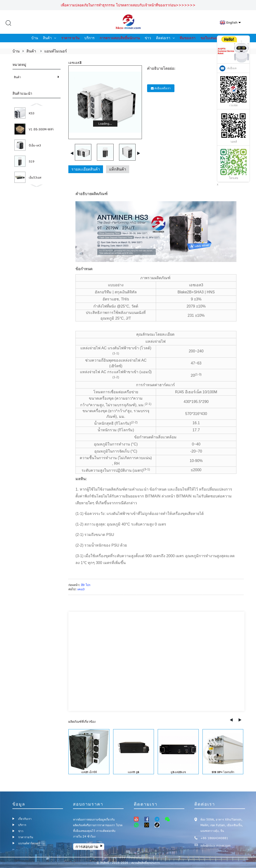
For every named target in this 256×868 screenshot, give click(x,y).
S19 (32, 161)
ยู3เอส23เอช (178, 772)
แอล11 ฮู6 (134, 772)
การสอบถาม (87, 845)
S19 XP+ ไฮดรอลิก (223, 772)
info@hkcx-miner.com (216, 844)
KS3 (32, 113)
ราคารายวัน (70, 38)
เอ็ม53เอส (35, 177)
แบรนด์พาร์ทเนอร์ (29, 842)
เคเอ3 (81, 589)
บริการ (89, 38)
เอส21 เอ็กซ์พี (89, 772)
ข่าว (148, 38)
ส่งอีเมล (232, 68)
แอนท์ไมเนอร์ (56, 51)
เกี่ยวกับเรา (25, 819)
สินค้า (50, 38)
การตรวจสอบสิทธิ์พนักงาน (120, 38)
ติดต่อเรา (165, 38)
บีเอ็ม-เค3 (35, 145)
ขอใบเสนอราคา (213, 38)
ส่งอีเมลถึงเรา (163, 88)
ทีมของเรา (188, 38)
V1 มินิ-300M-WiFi (41, 129)
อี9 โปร (86, 585)
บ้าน (35, 38)
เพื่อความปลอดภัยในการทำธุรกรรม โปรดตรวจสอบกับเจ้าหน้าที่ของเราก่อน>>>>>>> (128, 5)
